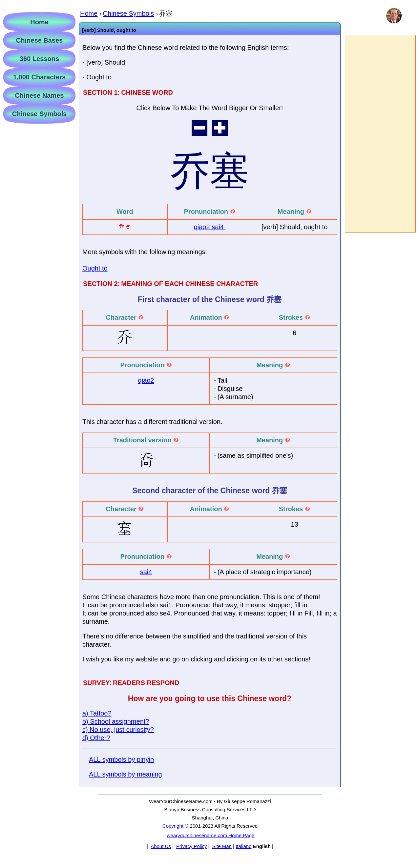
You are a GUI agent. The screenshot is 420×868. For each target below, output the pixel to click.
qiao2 (203, 227)
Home (39, 22)
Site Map (222, 846)
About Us (161, 846)
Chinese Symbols (40, 114)
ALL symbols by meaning (126, 774)
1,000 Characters (39, 77)
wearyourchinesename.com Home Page (211, 835)
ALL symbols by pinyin (121, 759)
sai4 (219, 227)
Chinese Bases (39, 40)
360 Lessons (39, 59)
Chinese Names (40, 95)
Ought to (95, 268)
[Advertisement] (380, 134)
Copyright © (175, 826)
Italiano (243, 846)
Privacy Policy (191, 846)
